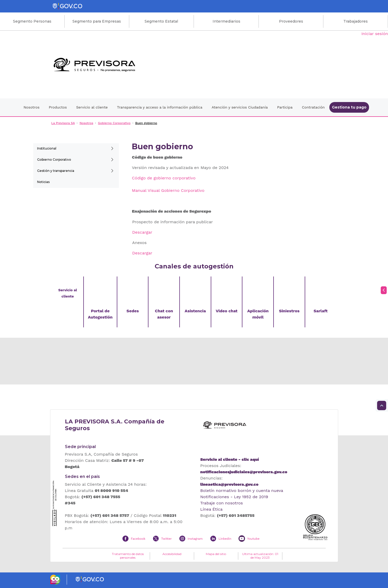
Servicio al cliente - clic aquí (230, 459)
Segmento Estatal (161, 21)
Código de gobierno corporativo (164, 178)
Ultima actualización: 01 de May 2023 (260, 556)
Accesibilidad (172, 554)
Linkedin (225, 539)
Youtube (253, 539)
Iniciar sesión (375, 34)
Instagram (195, 539)
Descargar (142, 232)
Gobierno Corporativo (54, 160)
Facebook (138, 539)
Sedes (132, 311)
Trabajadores (356, 21)
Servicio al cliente (92, 107)
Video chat (227, 311)
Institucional (47, 148)
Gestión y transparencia (56, 171)
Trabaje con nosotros (222, 503)
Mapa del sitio (216, 554)
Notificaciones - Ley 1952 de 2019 (234, 497)
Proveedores (291, 21)
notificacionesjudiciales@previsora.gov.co (244, 472)
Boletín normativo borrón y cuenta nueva (242, 491)
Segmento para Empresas (97, 21)
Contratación (313, 107)
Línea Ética (212, 509)
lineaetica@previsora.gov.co (229, 484)
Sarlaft (321, 311)
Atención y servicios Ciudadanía (240, 107)
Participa (285, 107)
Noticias (43, 182)
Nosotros (32, 107)
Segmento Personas (32, 21)
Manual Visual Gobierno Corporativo (168, 190)
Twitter (166, 539)
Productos (58, 107)
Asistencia (195, 311)
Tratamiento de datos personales (128, 556)
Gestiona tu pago (349, 107)
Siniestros (289, 311)
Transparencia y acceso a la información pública (160, 107)
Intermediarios (226, 21)
